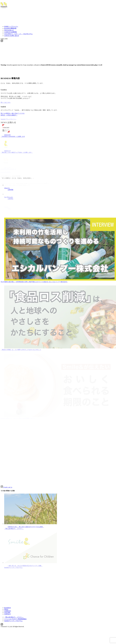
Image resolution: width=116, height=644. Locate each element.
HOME (11, 24)
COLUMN (18, 32)
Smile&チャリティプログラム (13, 619)
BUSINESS (10, 26)
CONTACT (12, 34)
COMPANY (10, 30)
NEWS (9, 28)
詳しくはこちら (6, 101)
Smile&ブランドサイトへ (8, 118)
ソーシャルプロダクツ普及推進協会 (15, 617)
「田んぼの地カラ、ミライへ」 (14, 615)
